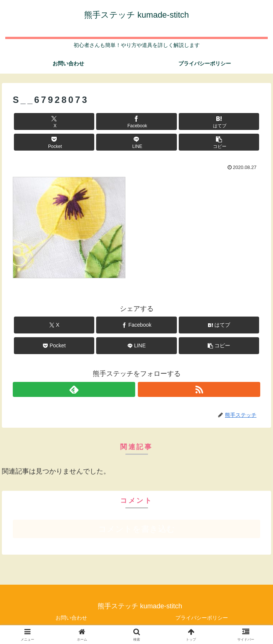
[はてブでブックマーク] (219, 121)
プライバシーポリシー (202, 618)
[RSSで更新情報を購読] (199, 389)
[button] (219, 142)
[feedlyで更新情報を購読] (74, 389)
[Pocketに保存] (54, 142)
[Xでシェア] (54, 121)
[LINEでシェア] (136, 142)
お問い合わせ (71, 618)
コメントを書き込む (136, 529)
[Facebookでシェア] (136, 121)
